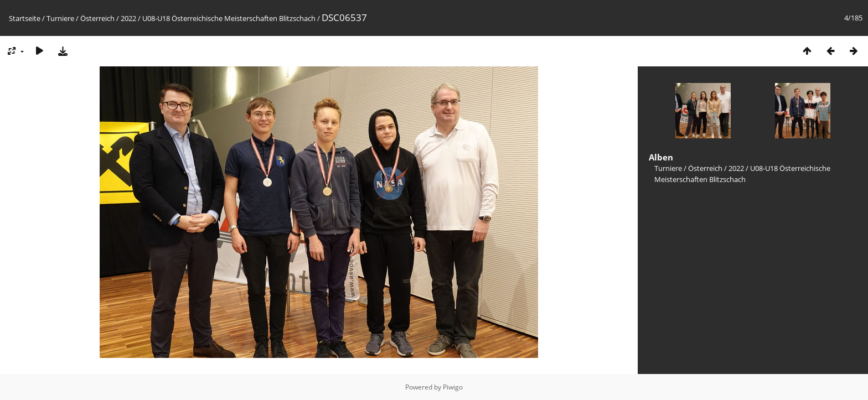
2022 (128, 18)
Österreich (97, 18)
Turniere (60, 18)
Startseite (25, 18)
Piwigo (453, 387)
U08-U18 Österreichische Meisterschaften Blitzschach (229, 18)
